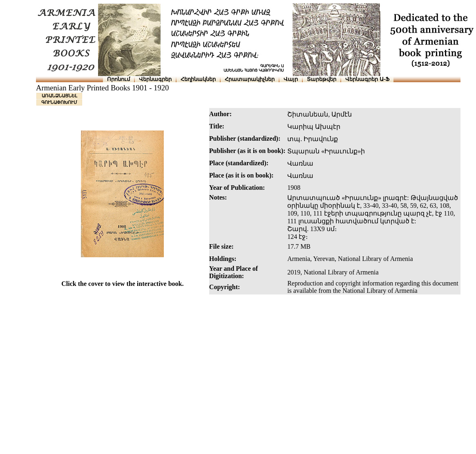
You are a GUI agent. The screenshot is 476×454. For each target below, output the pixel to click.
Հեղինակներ (198, 79)
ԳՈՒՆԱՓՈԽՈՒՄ (59, 102)
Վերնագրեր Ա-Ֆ (367, 79)
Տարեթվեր (322, 79)
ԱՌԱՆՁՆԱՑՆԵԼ (59, 96)
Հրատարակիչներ (250, 79)
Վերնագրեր (155, 79)
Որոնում (118, 79)
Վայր (291, 79)
